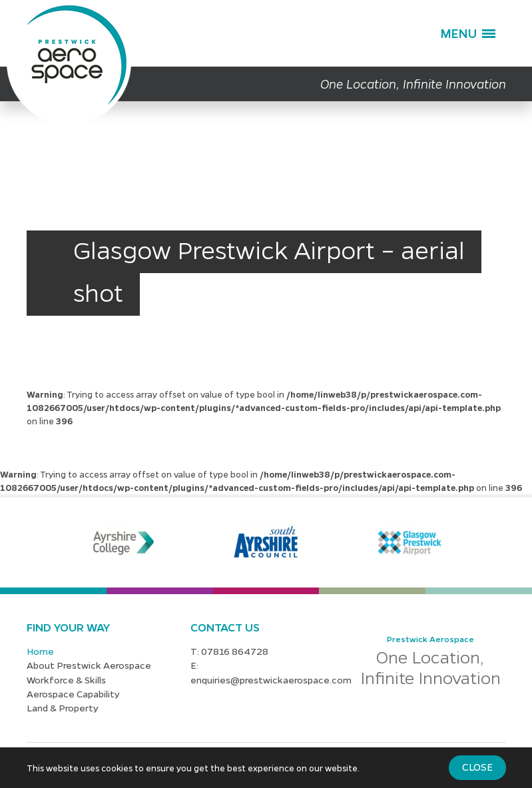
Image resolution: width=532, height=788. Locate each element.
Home (40, 651)
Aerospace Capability (73, 693)
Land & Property (63, 707)
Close (477, 767)
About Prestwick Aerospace (89, 665)
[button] (468, 33)
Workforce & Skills (66, 679)
